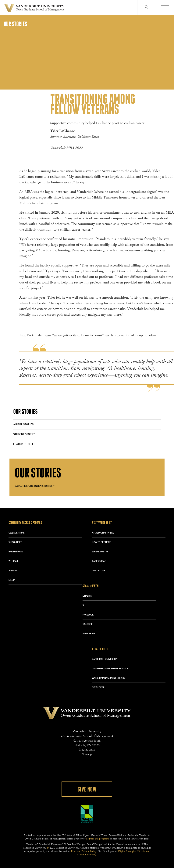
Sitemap (87, 754)
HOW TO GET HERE (101, 542)
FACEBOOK (88, 615)
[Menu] (165, 8)
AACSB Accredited (87, 814)
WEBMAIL (13, 561)
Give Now (87, 789)
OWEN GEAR (98, 688)
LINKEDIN (87, 596)
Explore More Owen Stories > (35, 486)
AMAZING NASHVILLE (103, 533)
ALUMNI (13, 571)
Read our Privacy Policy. (84, 851)
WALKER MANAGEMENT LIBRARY (109, 678)
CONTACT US (98, 571)
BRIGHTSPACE (16, 552)
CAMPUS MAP (99, 561)
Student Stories (24, 434)
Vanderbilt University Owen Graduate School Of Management (34, 8)
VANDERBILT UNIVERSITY (105, 659)
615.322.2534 (87, 750)
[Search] (146, 8)
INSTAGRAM (89, 634)
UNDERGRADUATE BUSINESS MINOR (110, 669)
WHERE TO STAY (100, 552)
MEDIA (12, 580)
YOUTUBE (88, 624)
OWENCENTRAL (16, 533)
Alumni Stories (23, 425)
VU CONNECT (15, 542)
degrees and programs (98, 839)
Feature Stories (24, 444)
